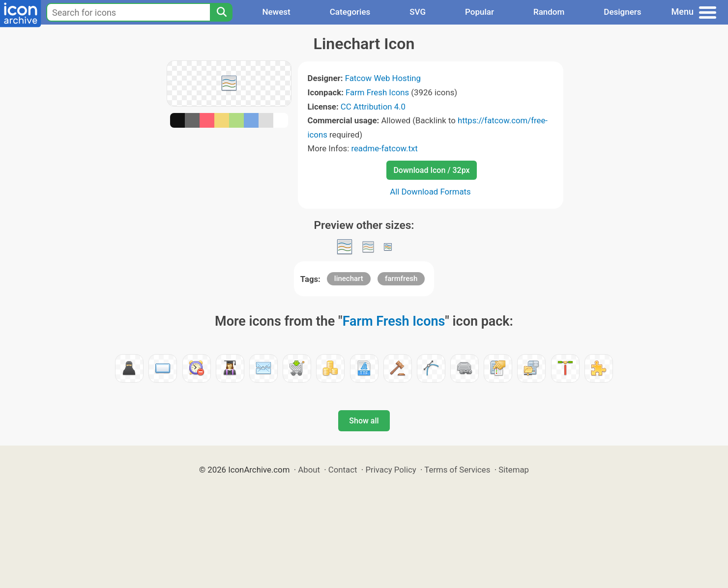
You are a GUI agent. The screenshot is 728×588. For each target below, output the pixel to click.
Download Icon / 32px (431, 170)
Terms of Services (457, 470)
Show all (364, 421)
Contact (343, 470)
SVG (418, 12)
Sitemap (514, 470)
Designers (622, 12)
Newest (276, 12)
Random (549, 12)
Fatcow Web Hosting (383, 78)
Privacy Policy (391, 470)
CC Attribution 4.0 (373, 107)
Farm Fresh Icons (377, 92)
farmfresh (401, 279)
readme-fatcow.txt (384, 148)
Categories (350, 12)
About (309, 470)
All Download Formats (430, 192)
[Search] (221, 12)
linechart (349, 279)
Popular (480, 12)
